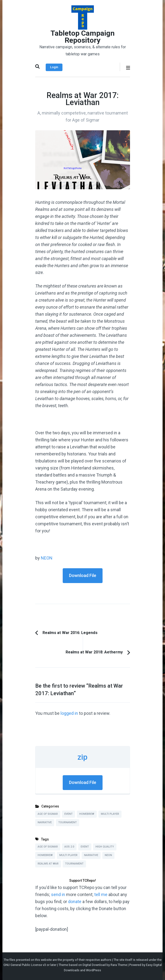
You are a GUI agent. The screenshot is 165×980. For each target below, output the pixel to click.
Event (69, 814)
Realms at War (48, 864)
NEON (47, 558)
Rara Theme (119, 965)
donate (75, 902)
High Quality (105, 847)
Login (54, 67)
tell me (101, 894)
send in (58, 894)
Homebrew (87, 814)
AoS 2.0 (69, 847)
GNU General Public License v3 (25, 965)
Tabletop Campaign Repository (83, 37)
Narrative (45, 822)
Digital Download (94, 965)
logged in (69, 713)
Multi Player (110, 814)
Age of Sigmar (48, 814)
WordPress (94, 970)
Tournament (68, 822)
